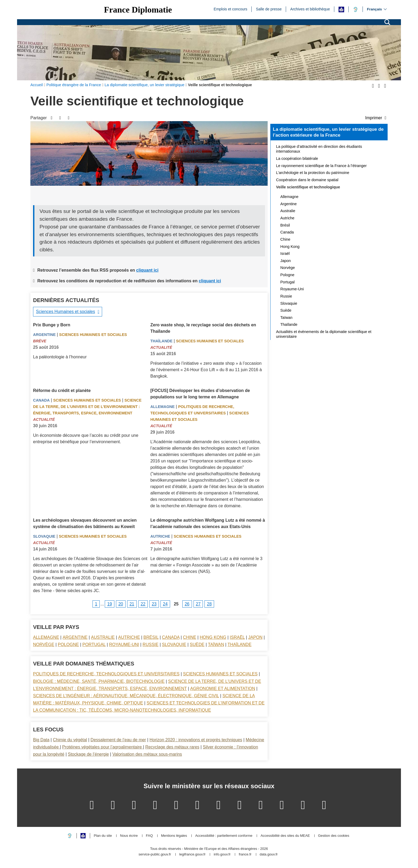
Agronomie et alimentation (223, 689)
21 (132, 604)
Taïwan (216, 645)
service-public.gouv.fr (155, 855)
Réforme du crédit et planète (62, 391)
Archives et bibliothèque (310, 9)
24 (165, 604)
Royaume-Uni (124, 645)
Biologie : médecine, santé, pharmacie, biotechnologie (99, 681)
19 (110, 604)
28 (209, 604)
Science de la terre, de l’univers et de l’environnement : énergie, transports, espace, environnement (87, 407)
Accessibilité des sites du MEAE (285, 836)
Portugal (94, 645)
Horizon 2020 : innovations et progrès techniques (196, 740)
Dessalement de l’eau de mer (118, 740)
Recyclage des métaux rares (172, 747)
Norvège (44, 645)
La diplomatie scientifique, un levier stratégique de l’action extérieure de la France (328, 132)
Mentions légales (174, 836)
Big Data (41, 740)
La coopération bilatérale (297, 158)
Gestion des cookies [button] (334, 836)
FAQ (149, 836)
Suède (197, 645)
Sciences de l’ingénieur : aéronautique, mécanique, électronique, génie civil (126, 696)
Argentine (44, 335)
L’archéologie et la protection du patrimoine (313, 173)
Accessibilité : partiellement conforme (224, 836)
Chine (190, 637)
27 (198, 604)
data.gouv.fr (269, 855)
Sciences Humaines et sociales (65, 312)
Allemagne (162, 407)
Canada (41, 400)
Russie (151, 645)
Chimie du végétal (70, 740)
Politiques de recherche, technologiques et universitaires (106, 674)
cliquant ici (147, 270)
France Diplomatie (138, 10)
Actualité (161, 347)
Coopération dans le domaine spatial (307, 180)
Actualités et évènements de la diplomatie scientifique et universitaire (324, 334)
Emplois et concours (231, 9)
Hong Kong (213, 637)
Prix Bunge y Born (52, 325)
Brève (40, 341)
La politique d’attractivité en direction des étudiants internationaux (319, 149)
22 (143, 604)
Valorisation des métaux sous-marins (147, 754)
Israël (237, 637)
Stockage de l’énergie (88, 754)
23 (154, 604)
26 (187, 604)
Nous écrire (129, 836)
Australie (103, 637)
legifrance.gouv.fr (192, 855)
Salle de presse (269, 9)
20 (121, 604)
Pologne (68, 645)
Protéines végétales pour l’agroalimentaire (103, 747)
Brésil (151, 637)
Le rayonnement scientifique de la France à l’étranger (321, 166)
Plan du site (103, 836)
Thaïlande (161, 341)
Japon (255, 637)
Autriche (160, 536)
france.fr (245, 855)
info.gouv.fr (222, 855)
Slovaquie (44, 536)
